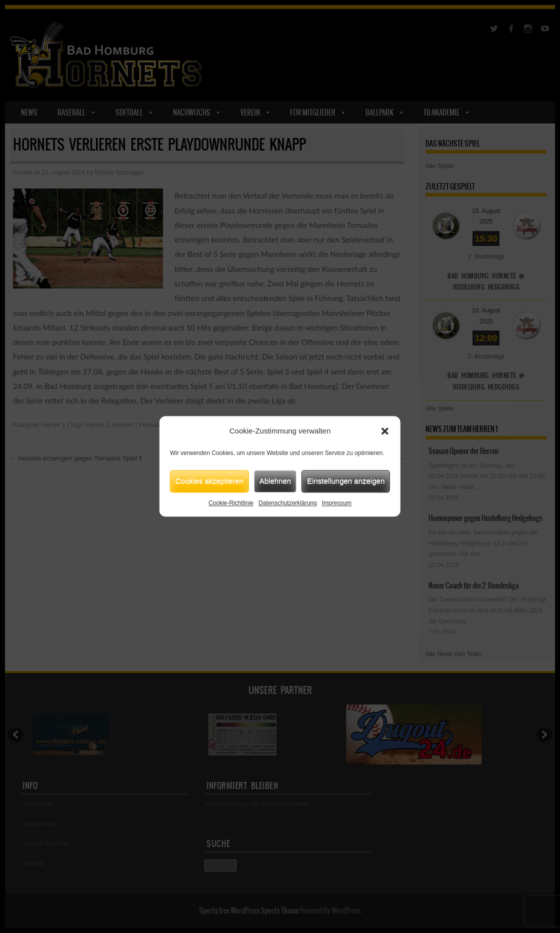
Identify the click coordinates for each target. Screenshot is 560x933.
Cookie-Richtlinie (231, 503)
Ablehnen (275, 481)
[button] (385, 431)
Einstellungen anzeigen (346, 481)
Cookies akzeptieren (209, 481)
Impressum (337, 503)
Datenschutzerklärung (288, 503)
